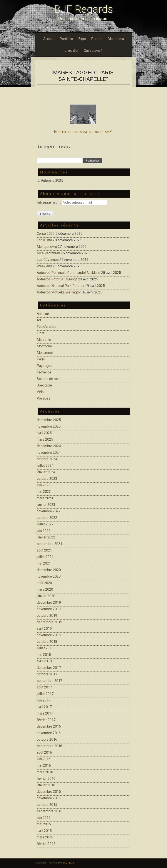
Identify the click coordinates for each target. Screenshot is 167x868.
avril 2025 (44, 433)
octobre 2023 (47, 479)
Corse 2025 (46, 234)
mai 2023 (44, 492)
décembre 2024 (49, 446)
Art (39, 320)
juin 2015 (44, 818)
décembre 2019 (49, 602)
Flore (41, 333)
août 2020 (44, 583)
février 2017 (46, 720)
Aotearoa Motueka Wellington (59, 292)
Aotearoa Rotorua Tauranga (57, 279)
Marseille (44, 340)
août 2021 (44, 550)
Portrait (97, 39)
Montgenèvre (47, 247)
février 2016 (46, 779)
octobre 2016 (47, 739)
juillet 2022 (45, 524)
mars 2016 (45, 772)
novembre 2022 (49, 511)
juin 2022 (44, 531)
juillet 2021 (45, 557)
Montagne (44, 346)
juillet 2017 (45, 694)
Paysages (44, 366)
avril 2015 (44, 831)
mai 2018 (44, 655)
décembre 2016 (49, 726)
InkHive (69, 863)
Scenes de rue (48, 379)
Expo (82, 39)
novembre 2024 (49, 452)
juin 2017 (44, 700)
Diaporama (116, 39)
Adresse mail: (49, 202)
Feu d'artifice (47, 327)
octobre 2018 (47, 642)
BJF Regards (84, 9)
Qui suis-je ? (93, 51)
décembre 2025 (49, 420)
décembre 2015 (49, 792)
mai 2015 (44, 824)
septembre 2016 (49, 746)
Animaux (43, 314)
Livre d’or (72, 51)
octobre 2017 (47, 674)
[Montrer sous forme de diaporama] (83, 132)
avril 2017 (44, 707)
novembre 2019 (49, 609)
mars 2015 (45, 837)
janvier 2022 (46, 537)
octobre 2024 (47, 459)
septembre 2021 (49, 544)
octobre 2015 (47, 805)
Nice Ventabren (48, 253)
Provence (44, 372)
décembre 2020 (49, 570)
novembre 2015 (49, 798)
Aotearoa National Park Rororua (60, 286)
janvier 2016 (46, 785)
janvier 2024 (46, 472)
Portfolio (66, 39)
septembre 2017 (49, 681)
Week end (44, 266)
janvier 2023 (46, 505)
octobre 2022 (47, 518)
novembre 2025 (49, 426)
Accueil (49, 39)
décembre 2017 (49, 668)
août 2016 (44, 752)
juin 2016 (44, 759)
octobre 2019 (47, 616)
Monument (45, 353)
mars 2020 (45, 589)
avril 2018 (44, 661)
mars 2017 (45, 713)
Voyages (43, 398)
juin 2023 (44, 485)
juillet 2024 (45, 466)
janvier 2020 (46, 596)
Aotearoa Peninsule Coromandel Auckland (68, 273)
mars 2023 (45, 498)
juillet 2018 (45, 648)
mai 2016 (44, 766)
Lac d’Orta (44, 240)
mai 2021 (44, 563)
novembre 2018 (49, 635)
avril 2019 (44, 629)
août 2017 (44, 687)
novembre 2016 (49, 733)
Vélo (40, 392)
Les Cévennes (48, 260)
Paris (41, 359)
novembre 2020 (49, 576)
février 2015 (46, 844)
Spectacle (44, 385)
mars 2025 (45, 439)
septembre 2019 (49, 622)
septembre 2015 (49, 811)
